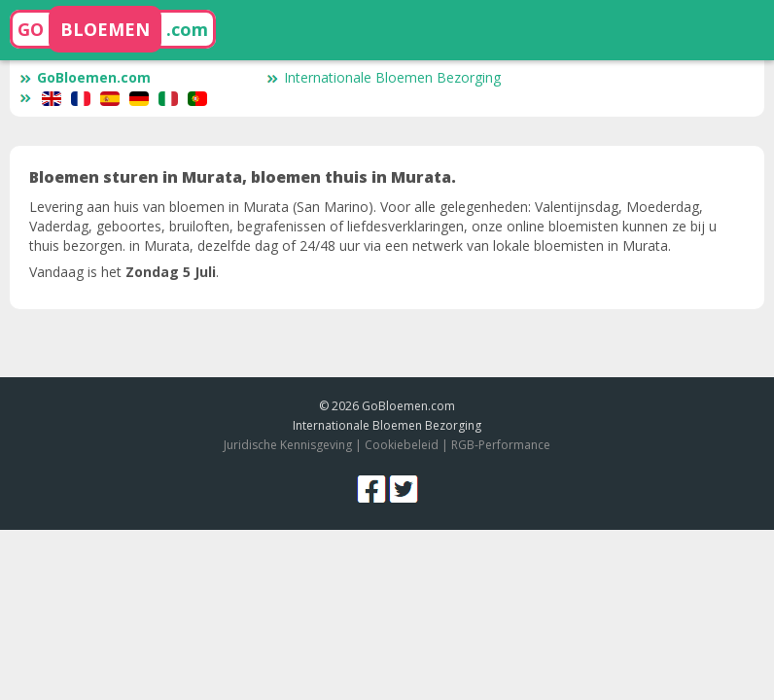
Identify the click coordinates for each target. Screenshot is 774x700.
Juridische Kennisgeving (288, 445)
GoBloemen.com (85, 77)
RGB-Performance (501, 445)
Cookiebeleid (403, 445)
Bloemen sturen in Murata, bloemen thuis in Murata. (243, 177)
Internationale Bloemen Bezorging (384, 77)
